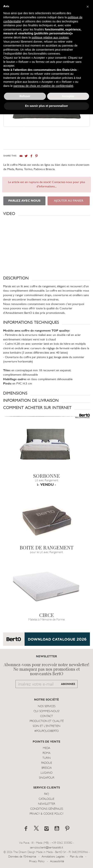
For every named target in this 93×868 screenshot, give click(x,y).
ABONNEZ (68, 684)
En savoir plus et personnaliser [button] (46, 106)
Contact (46, 716)
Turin (46, 758)
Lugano (46, 773)
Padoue (47, 763)
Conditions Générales (47, 809)
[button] (46, 214)
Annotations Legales (53, 857)
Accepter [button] (68, 96)
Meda (46, 748)
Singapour (47, 778)
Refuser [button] (25, 96)
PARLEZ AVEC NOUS (24, 201)
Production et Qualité (47, 721)
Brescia (47, 768)
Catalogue (46, 799)
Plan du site (76, 857)
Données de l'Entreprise (22, 857)
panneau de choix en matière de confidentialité (43, 86)
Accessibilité (57, 862)
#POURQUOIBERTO (46, 731)
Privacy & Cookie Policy (47, 814)
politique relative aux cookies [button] (50, 37)
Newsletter (47, 804)
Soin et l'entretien (46, 726)
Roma (46, 753)
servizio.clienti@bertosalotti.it (46, 848)
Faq (46, 794)
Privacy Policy (37, 862)
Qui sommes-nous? (46, 711)
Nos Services (47, 706)
